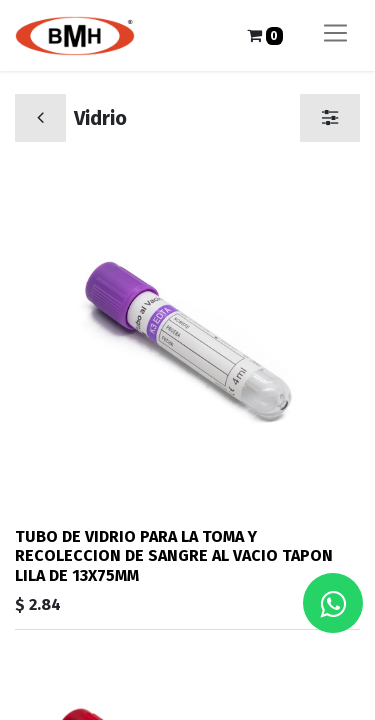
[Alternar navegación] (335, 35)
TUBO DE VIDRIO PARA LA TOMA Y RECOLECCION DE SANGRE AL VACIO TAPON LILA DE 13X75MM (174, 555)
